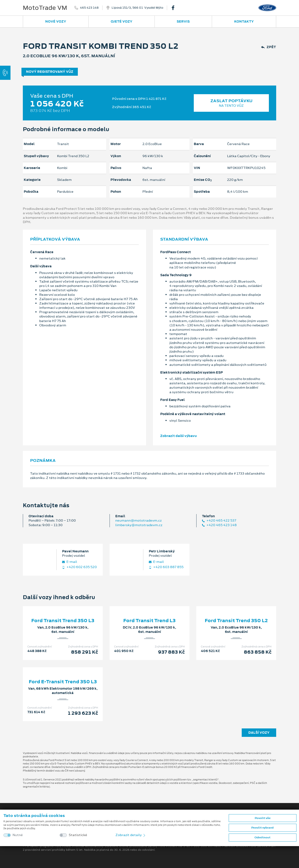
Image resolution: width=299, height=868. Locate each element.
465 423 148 (89, 8)
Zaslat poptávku (231, 103)
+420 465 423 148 (219, 525)
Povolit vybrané (262, 828)
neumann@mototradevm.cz (138, 520)
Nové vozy (56, 21)
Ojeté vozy (122, 21)
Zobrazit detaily (131, 835)
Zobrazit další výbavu (178, 436)
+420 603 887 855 (166, 567)
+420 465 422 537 (219, 521)
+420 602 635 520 (79, 567)
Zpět (269, 47)
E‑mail (70, 562)
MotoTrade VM (45, 8)
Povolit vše (263, 818)
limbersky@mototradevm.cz (139, 525)
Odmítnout (262, 837)
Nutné (18, 835)
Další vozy (259, 733)
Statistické (78, 835)
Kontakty (244, 21)
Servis (183, 21)
